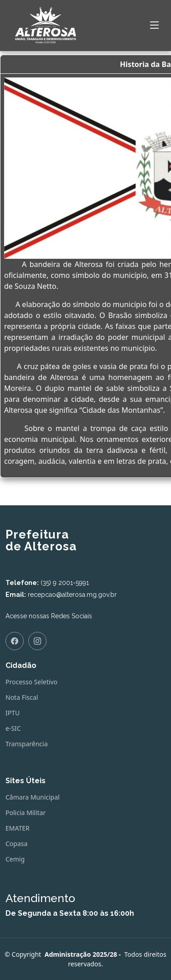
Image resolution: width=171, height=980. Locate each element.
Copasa (16, 844)
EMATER (18, 828)
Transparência (27, 744)
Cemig (15, 859)
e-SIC (13, 729)
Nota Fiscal (22, 698)
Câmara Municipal (33, 797)
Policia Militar (26, 813)
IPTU (13, 713)
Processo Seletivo (31, 682)
